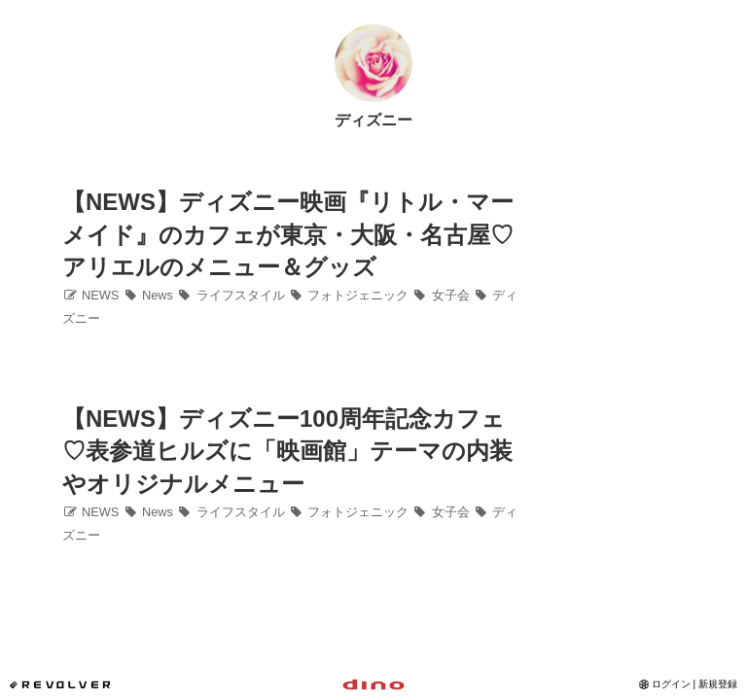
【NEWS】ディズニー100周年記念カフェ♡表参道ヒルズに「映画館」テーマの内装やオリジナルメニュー (287, 451)
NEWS (90, 295)
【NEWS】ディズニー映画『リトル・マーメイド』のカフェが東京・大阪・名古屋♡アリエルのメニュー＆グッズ (288, 234)
